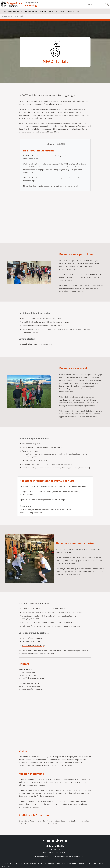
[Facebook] (53, 841)
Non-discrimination (91, 863)
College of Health (32, 3)
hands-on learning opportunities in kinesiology (48, 500)
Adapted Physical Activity (48, 11)
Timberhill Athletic (31, 642)
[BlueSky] (66, 841)
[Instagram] (44, 841)
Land (41, 856)
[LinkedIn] (62, 841)
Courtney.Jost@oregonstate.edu (32, 689)
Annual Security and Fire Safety (69, 856)
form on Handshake (78, 486)
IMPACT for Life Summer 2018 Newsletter (43, 651)
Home (4, 11)
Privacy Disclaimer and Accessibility (57, 863)
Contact (51, 849)
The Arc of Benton (32, 638)
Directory (59, 849)
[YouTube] (48, 841)
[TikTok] (57, 841)
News (78, 11)
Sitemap (7, 866)
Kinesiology (31, 5)
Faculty (62, 11)
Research (70, 11)
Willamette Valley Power (34, 645)
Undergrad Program (15, 11)
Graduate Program (31, 11)
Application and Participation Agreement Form (40, 344)
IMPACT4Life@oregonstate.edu (32, 678)
